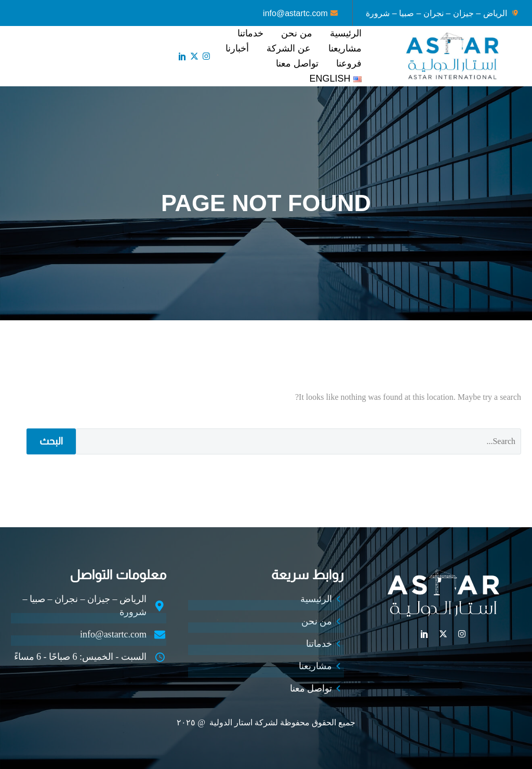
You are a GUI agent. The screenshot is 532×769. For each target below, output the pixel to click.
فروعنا (349, 63)
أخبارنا (237, 48)
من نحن (297, 33)
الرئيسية (346, 33)
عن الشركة (289, 48)
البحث (51, 441)
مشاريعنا (345, 48)
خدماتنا (250, 33)
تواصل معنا (297, 63)
